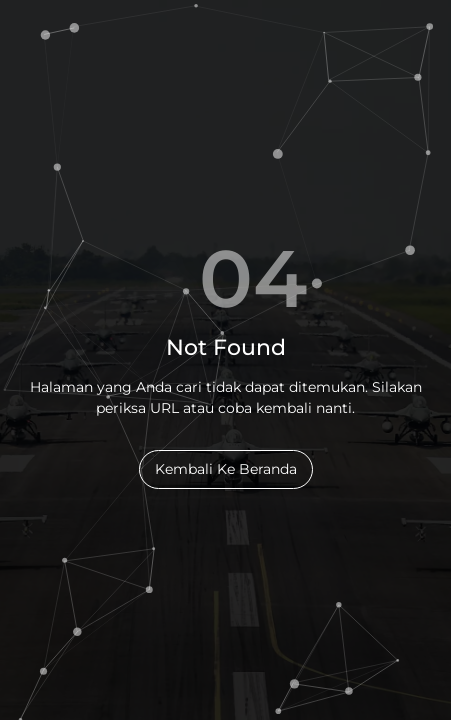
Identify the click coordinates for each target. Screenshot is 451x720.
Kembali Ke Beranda (226, 469)
